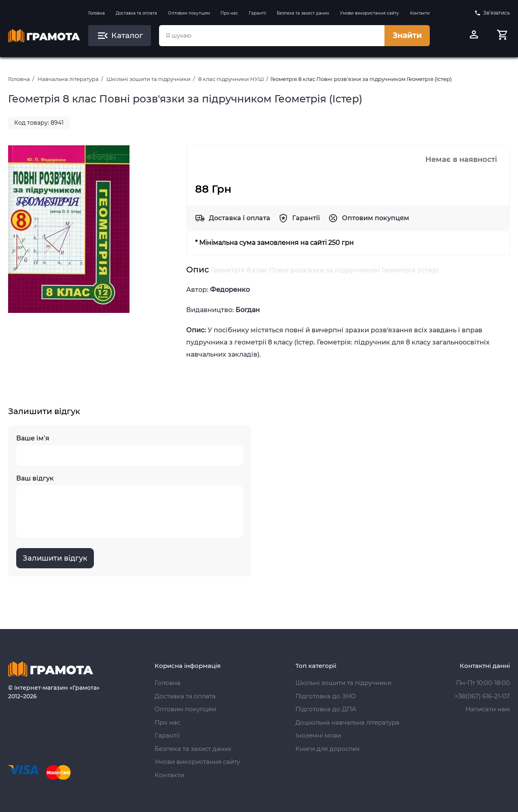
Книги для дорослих (328, 749)
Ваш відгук (129, 506)
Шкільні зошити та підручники (149, 79)
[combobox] (272, 36)
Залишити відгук (55, 558)
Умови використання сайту (369, 13)
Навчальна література (68, 79)
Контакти (420, 13)
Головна (97, 13)
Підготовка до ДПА (326, 709)
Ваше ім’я (129, 450)
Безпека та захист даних (303, 13)
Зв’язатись (492, 13)
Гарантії (258, 13)
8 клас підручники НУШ (231, 79)
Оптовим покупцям (189, 13)
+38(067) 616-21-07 (482, 696)
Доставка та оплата (136, 13)
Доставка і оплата (240, 218)
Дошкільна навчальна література (347, 722)
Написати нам (488, 709)
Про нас (229, 13)
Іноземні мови (318, 735)
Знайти (407, 35)
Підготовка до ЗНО (326, 696)
